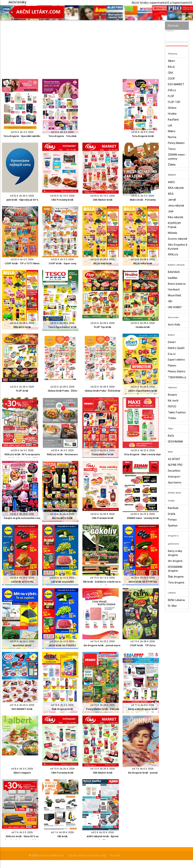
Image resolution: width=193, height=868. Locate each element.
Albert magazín (22, 773)
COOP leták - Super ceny (62, 263)
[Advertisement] (80, 46)
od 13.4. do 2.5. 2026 (62, 705)
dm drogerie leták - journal (143, 773)
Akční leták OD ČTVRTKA (143, 582)
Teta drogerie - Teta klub (62, 136)
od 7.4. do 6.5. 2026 (143, 769)
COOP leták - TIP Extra (143, 645)
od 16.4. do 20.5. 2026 (103, 641)
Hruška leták (143, 327)
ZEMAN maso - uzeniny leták (143, 518)
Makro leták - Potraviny (143, 200)
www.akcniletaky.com (51, 855)
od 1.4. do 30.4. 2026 (62, 832)
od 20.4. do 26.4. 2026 (62, 514)
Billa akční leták (22, 327)
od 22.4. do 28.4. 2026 (103, 259)
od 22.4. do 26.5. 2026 (22, 196)
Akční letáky (17, 2)
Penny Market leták (102, 454)
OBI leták (62, 836)
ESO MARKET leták (22, 709)
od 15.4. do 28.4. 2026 (143, 641)
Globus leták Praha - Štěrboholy (102, 391)
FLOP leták (22, 391)
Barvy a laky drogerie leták (143, 709)
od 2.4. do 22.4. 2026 (103, 832)
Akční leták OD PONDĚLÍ (62, 645)
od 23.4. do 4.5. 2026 (22, 132)
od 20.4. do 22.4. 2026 (143, 450)
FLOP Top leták (103, 327)
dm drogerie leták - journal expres (102, 645)
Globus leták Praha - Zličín (62, 391)
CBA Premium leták (103, 518)
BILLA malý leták (103, 263)
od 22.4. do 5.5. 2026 (143, 196)
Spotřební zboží (22, 645)
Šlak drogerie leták (62, 709)
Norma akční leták (62, 518)
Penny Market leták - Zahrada (103, 709)
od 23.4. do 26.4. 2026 (22, 578)
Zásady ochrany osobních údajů (87, 855)
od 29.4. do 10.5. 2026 (62, 196)
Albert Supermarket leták (143, 391)
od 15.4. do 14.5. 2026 (102, 578)
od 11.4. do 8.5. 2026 (143, 705)
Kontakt (115, 855)
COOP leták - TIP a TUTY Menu (22, 263)
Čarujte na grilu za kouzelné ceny (22, 518)
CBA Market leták (103, 200)
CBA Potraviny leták (62, 200)
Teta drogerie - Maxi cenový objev (143, 454)
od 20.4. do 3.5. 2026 (22, 450)
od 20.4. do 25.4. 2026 (143, 514)
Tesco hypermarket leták (62, 327)
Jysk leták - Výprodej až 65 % (22, 200)
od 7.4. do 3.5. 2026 (22, 832)
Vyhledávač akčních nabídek (176, 29)
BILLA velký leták (143, 263)
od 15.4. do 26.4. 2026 (22, 705)
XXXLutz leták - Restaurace (62, 454)
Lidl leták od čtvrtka (22, 582)
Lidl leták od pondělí (62, 582)
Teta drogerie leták (143, 136)
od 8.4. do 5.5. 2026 (22, 769)
